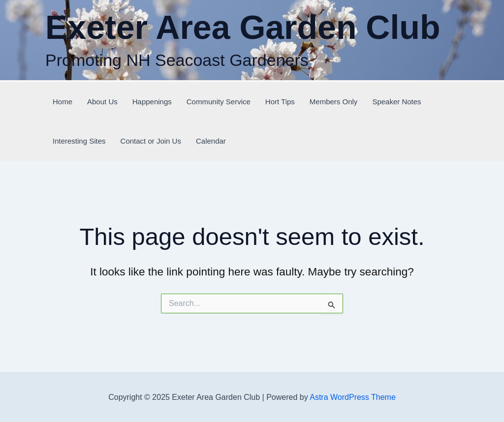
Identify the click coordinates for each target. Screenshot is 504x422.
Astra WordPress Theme (353, 397)
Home (63, 102)
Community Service (219, 102)
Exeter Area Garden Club (243, 27)
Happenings (152, 102)
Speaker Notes (396, 102)
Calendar (211, 141)
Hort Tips (280, 102)
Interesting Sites (79, 141)
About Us (102, 102)
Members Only (334, 102)
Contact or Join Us (151, 141)
